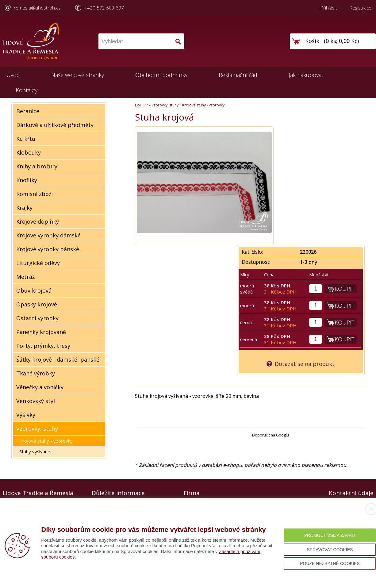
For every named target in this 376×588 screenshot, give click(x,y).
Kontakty (27, 90)
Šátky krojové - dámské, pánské (58, 359)
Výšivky (26, 415)
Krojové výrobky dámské (48, 235)
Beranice (28, 111)
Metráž (25, 277)
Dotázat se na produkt (305, 364)
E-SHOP (141, 105)
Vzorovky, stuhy (37, 429)
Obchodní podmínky (161, 75)
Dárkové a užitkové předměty (55, 125)
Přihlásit (329, 8)
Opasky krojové (37, 304)
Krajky (24, 208)
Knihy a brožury (37, 166)
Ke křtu (26, 139)
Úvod (13, 75)
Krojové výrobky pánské (48, 249)
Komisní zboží (35, 194)
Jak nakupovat (306, 75)
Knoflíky (27, 180)
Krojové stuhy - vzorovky (46, 441)
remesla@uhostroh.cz (37, 8)
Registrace (361, 8)
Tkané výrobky (36, 373)
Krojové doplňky (38, 221)
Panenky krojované (41, 332)
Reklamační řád (238, 75)
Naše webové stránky (78, 75)
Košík (312, 41)
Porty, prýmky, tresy (43, 346)
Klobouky (29, 152)
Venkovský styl (36, 401)
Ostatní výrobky (37, 318)
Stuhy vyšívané (35, 452)
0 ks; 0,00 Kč (341, 41)
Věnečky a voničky (40, 387)
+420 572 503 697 (104, 8)
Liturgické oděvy (38, 263)
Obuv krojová (34, 290)
